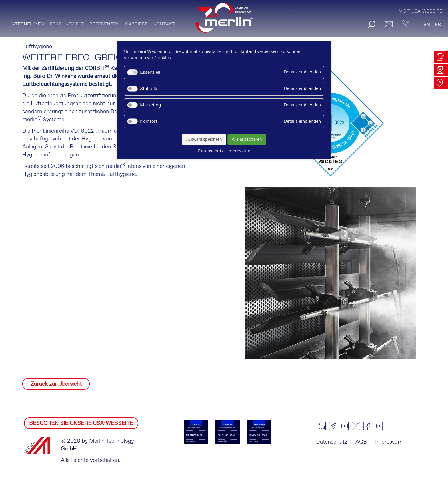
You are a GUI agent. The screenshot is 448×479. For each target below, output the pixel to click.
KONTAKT (164, 24)
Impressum (389, 442)
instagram (379, 426)
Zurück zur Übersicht (56, 384)
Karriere (136, 24)
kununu (356, 426)
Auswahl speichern (204, 140)
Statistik (149, 89)
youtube (345, 426)
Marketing (150, 105)
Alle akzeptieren (247, 140)
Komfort (149, 121)
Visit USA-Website (421, 11)
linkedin (322, 426)
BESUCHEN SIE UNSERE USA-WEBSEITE (81, 423)
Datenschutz (332, 442)
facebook (367, 426)
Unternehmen (26, 24)
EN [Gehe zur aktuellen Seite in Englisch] (427, 25)
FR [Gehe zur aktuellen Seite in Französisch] (438, 25)
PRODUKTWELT (67, 24)
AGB (361, 442)
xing (333, 426)
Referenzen (104, 24)
